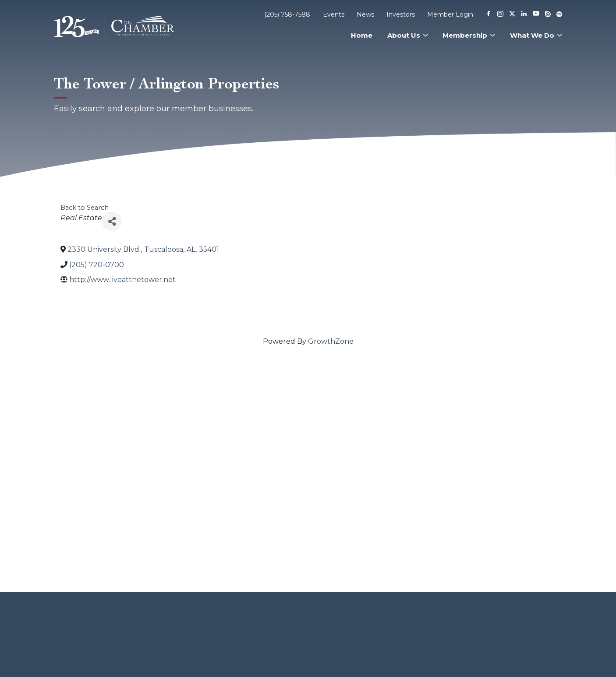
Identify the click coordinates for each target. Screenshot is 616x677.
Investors (401, 14)
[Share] (112, 221)
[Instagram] (500, 14)
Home (362, 35)
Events (334, 14)
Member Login (450, 14)
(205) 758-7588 (287, 14)
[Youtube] (536, 14)
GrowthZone (331, 341)
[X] (512, 14)
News (365, 14)
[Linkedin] (524, 14)
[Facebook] (489, 14)
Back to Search (85, 208)
